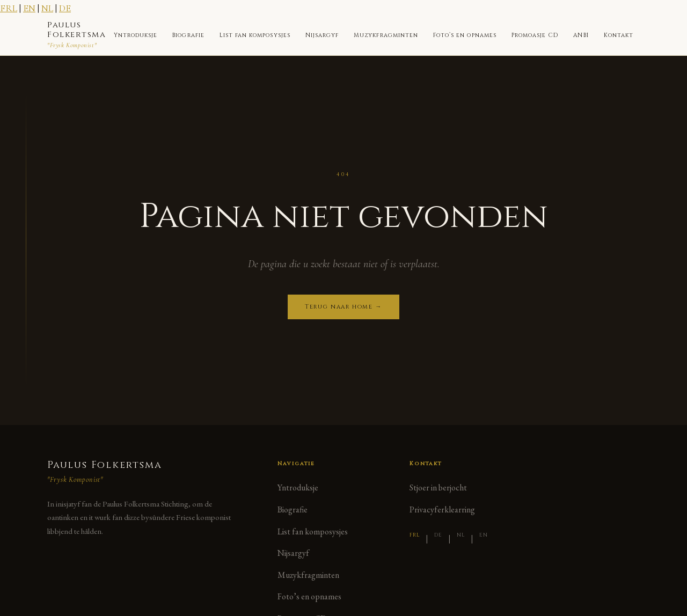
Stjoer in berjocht (438, 487)
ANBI (581, 35)
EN (29, 8)
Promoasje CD (535, 35)
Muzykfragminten (386, 35)
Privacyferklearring (442, 509)
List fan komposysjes (255, 35)
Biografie (188, 35)
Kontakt (619, 35)
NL (47, 8)
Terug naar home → (343, 307)
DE (65, 8)
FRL (9, 8)
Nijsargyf (322, 35)
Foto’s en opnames (465, 35)
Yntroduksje (136, 35)
